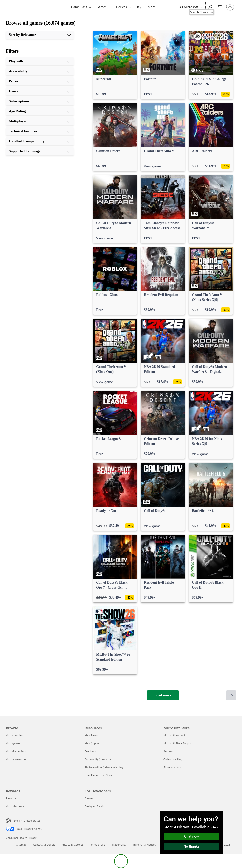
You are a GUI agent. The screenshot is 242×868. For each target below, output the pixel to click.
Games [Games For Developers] (89, 798)
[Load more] (163, 695)
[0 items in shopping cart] (220, 6)
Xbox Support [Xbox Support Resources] (93, 743)
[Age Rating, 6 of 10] (40, 111)
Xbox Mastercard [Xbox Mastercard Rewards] (16, 806)
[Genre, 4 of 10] (40, 91)
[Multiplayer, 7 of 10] (40, 121)
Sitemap (21, 844)
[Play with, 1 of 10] (40, 61)
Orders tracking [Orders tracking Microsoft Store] (173, 759)
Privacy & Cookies (72, 844)
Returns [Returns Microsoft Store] (168, 751)
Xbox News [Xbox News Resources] (91, 735)
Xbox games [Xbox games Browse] (13, 743)
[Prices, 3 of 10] (40, 81)
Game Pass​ (79, 7)
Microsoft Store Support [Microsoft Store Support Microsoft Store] (178, 743)
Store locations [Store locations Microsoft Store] (173, 767)
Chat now (191, 836)
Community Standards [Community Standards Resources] (98, 759)
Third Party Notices (144, 844)
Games (102, 7)
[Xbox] (56, 7)
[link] (115, 65)
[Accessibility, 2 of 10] (40, 71)
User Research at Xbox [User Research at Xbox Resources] (98, 775)
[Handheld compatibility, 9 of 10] (40, 141)
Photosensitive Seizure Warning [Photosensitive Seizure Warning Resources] (104, 767)
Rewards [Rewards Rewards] (11, 798)
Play (138, 7)
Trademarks (119, 844)
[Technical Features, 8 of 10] (40, 131)
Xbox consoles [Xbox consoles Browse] (14, 735)
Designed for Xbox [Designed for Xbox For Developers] (96, 806)
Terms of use (98, 844)
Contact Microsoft (44, 844)
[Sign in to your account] (230, 7)
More (152, 7)
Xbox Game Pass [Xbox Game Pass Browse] (16, 751)
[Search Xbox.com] (210, 6)
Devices (121, 7)
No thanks (192, 846)
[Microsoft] (23, 7)
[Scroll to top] (231, 695)
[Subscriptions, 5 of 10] (40, 101)
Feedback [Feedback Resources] (90, 751)
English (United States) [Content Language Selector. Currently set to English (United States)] (27, 820)
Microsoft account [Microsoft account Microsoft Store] (174, 735)
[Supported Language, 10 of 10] (40, 151)
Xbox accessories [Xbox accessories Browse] (16, 759)
